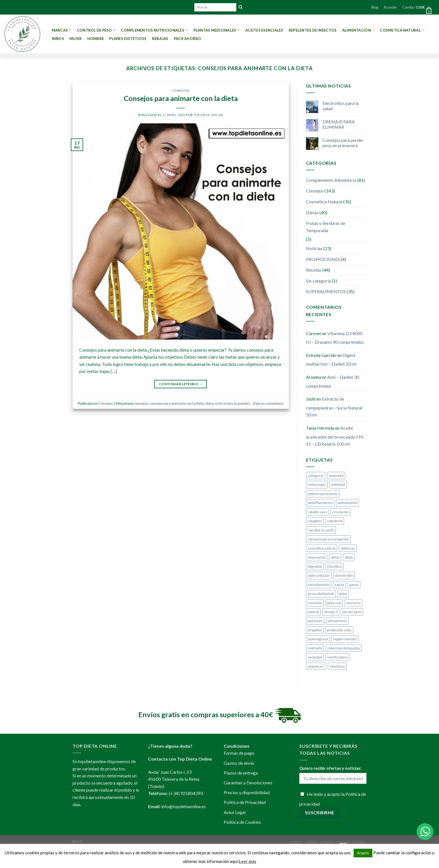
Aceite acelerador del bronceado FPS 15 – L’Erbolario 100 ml (335, 436)
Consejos (181, 90)
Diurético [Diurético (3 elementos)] (335, 566)
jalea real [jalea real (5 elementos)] (334, 603)
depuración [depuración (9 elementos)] (317, 557)
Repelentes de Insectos (313, 30)
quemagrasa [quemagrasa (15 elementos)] (318, 639)
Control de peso (96, 30)
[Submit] (240, 7)
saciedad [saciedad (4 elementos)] (315, 657)
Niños (58, 39)
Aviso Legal (235, 812)
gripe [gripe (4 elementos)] (343, 594)
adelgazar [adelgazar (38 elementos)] (316, 476)
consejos (141, 403)
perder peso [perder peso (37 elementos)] (352, 612)
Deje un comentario (268, 403)
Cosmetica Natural (402, 30)
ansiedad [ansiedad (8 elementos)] (336, 476)
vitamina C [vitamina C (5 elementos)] (316, 666)
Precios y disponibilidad (247, 792)
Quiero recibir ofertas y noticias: (330, 768)
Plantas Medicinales (217, 30)
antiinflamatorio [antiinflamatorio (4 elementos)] (320, 503)
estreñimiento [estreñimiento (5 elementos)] (319, 585)
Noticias (314, 248)
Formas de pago (239, 753)
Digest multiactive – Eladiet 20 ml (331, 360)
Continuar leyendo (181, 384)
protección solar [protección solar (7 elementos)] (339, 630)
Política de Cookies (242, 822)
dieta (209, 403)
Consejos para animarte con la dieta (181, 98)
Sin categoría (318, 281)
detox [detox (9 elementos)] (335, 557)
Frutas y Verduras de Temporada (326, 227)
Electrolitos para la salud (341, 106)
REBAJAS (160, 39)
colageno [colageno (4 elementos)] (315, 521)
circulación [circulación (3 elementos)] (340, 512)
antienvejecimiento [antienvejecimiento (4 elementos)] (323, 494)
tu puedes (242, 403)
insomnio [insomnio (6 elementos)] (315, 603)
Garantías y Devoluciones (248, 783)
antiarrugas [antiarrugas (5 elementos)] (317, 484)
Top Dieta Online (208, 115)
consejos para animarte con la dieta (177, 403)
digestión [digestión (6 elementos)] (315, 566)
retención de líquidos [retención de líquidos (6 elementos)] (344, 648)
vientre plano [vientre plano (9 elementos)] (338, 657)
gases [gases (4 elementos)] (354, 585)
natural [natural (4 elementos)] (313, 612)
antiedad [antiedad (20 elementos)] (338, 484)
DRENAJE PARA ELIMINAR (339, 124)
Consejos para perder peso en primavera (343, 143)
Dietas (312, 212)
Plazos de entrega (241, 773)
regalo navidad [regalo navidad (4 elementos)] (345, 639)
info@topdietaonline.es (184, 806)
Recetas (314, 270)
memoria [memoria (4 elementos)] (353, 603)
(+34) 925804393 (186, 793)
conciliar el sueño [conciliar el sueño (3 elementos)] (321, 530)
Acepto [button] (363, 853)
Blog (375, 7)
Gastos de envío (239, 763)
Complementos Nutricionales (154, 30)
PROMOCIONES (323, 259)
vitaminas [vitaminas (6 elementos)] (337, 666)
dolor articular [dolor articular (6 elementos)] (319, 575)
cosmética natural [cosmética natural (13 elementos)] (322, 548)
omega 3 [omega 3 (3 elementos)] (331, 612)
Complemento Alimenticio (331, 180)
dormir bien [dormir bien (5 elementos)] (344, 575)
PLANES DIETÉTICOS (128, 39)
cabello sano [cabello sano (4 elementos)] (317, 512)
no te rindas (224, 403)
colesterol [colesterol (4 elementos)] (335, 521)
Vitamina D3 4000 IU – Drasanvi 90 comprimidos (335, 338)
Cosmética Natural (324, 202)
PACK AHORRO (188, 39)
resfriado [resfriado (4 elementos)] (315, 648)
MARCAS (62, 30)
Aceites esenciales (264, 30)
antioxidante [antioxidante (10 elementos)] (347, 503)
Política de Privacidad (245, 802)
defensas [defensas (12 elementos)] (348, 548)
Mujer (76, 39)
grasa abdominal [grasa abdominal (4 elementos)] (321, 594)
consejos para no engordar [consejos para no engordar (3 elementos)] (328, 539)
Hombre (96, 39)
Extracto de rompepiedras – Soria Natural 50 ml (334, 407)
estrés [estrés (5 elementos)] (339, 585)
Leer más (247, 861)
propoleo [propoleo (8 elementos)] (315, 630)
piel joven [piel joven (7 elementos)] (315, 621)
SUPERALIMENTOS (326, 291)
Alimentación (359, 30)
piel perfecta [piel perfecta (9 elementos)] (337, 621)
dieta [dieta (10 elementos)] (349, 557)
